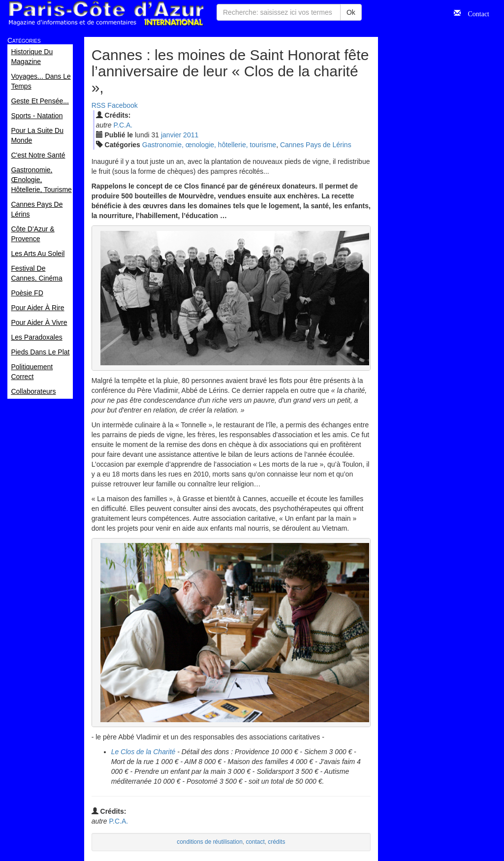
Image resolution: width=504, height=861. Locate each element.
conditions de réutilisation (210, 842)
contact (255, 842)
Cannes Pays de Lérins (316, 145)
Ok (351, 12)
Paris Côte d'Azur (106, 14)
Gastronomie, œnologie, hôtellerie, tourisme (209, 145)
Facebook (122, 105)
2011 (191, 135)
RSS (99, 105)
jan (171, 135)
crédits (276, 842)
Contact (475, 13)
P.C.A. (123, 125)
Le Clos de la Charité (143, 752)
